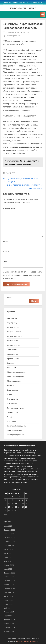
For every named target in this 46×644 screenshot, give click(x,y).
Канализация (13, 354)
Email (6, 252)
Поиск (10, 297)
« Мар (6, 514)
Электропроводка (15, 430)
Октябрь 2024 (9, 588)
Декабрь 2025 (9, 538)
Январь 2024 (9, 624)
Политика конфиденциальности (16, 2)
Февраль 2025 (9, 573)
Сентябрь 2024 (10, 592)
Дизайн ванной (13, 327)
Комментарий (10, 208)
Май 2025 (8, 561)
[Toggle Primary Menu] (42, 15)
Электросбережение (16, 435)
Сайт (5, 262)
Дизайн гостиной (14, 332)
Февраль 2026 (9, 530)
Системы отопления (16, 408)
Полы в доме (12, 399)
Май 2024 (8, 608)
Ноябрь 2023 (9, 631)
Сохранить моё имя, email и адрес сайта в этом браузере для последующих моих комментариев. (22, 275)
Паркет (10, 394)
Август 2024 (9, 596)
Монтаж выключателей (17, 372)
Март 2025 (8, 569)
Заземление (12, 350)
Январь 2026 (9, 534)
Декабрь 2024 (9, 581)
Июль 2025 (8, 553)
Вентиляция (12, 318)
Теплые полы (13, 412)
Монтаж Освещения (15, 377)
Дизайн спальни (14, 345)
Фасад (10, 417)
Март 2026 (8, 526)
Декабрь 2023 (9, 628)
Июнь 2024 (8, 604)
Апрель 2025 (9, 565)
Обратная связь (36, 2)
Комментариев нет (13, 36)
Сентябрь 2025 (10, 546)
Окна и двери (13, 390)
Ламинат (11, 363)
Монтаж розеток (14, 381)
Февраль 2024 (9, 620)
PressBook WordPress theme (28, 641)
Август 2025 (9, 549)
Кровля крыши (13, 359)
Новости (11, 386)
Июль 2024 (8, 600)
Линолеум (11, 368)
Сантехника (12, 403)
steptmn (26, 32)
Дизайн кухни (13, 341)
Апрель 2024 (9, 612)
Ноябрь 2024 (9, 585)
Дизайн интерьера (15, 336)
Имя (5, 241)
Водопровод (10, 173)
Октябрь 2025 (9, 542)
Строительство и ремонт (23, 8)
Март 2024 (8, 616)
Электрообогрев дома (16, 426)
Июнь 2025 (8, 557)
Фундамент (12, 421)
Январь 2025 (9, 577)
